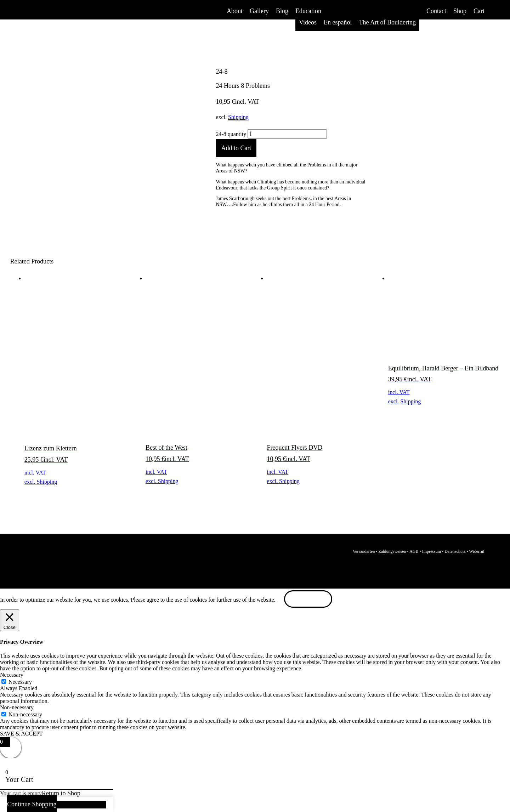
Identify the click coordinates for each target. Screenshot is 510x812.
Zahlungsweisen (392, 551)
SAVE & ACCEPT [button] (21, 734)
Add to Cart (236, 148)
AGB (414, 551)
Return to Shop (61, 793)
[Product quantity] (287, 134)
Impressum (432, 551)
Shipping (238, 117)
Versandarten (364, 551)
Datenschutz (455, 551)
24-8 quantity (231, 134)
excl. (31, 482)
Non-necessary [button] (17, 707)
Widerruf (477, 551)
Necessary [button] (12, 675)
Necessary (20, 682)
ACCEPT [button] (308, 600)
